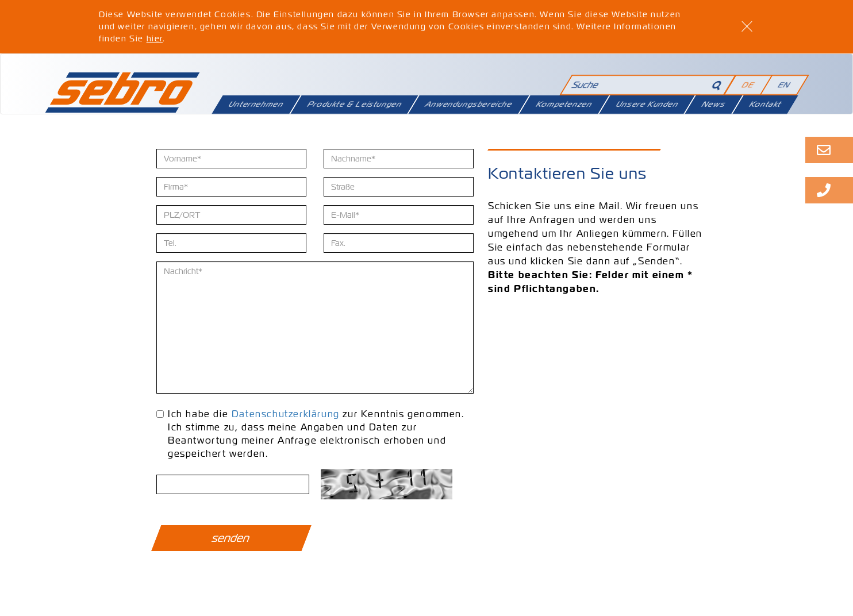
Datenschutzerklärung (286, 414)
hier (155, 38)
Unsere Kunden (647, 104)
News (714, 104)
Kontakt (765, 104)
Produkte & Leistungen (354, 104)
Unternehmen (256, 104)
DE (748, 85)
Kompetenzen (564, 104)
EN (785, 85)
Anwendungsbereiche (469, 104)
